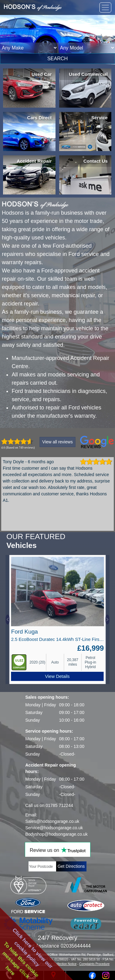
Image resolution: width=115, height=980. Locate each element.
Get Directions (71, 866)
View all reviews (57, 442)
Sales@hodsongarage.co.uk (52, 821)
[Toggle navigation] (105, 7)
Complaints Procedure (94, 964)
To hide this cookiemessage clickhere (21, 960)
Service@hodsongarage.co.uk (54, 828)
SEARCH (57, 59)
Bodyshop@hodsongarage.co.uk (57, 834)
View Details (57, 676)
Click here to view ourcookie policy (33, 948)
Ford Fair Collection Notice (58, 964)
